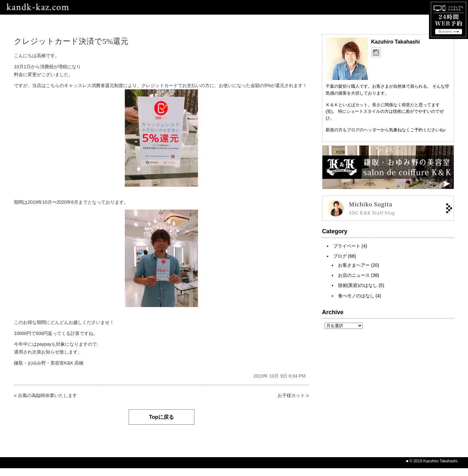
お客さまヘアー (354, 265)
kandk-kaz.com (38, 7)
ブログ (340, 256)
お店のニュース (354, 275)
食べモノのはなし (356, 296)
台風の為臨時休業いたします (47, 395)
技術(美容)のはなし (358, 285)
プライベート (347, 246)
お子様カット (291, 395)
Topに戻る (162, 417)
